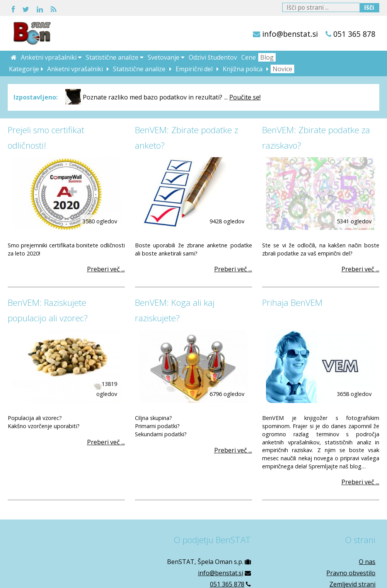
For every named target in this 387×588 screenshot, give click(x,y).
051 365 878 (354, 34)
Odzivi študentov (213, 57)
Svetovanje (166, 57)
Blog (267, 57)
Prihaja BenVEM (292, 303)
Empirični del (194, 69)
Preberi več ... (106, 269)
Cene (249, 57)
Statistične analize (115, 57)
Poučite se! (245, 97)
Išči (369, 7)
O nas (367, 562)
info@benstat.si (290, 34)
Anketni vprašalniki (51, 57)
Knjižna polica (243, 69)
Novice (282, 69)
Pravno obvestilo (351, 573)
